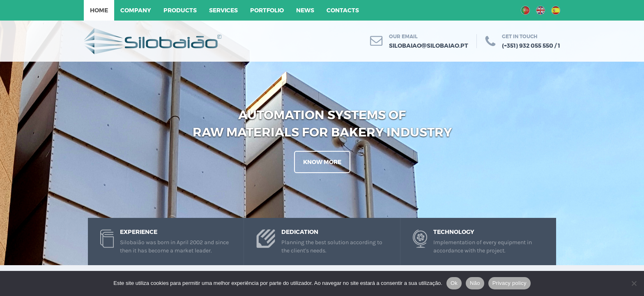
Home (99, 10)
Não (475, 283)
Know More (322, 162)
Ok (454, 283)
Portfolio (267, 10)
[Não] (634, 283)
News (305, 10)
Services (223, 10)
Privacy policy (509, 283)
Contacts (343, 10)
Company (136, 10)
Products (180, 10)
